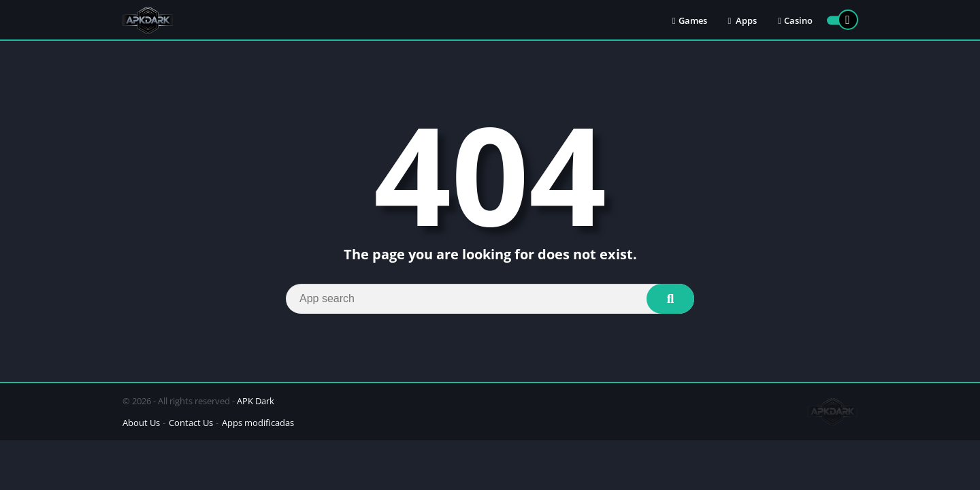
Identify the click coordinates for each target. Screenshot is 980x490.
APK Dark (256, 401)
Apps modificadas (258, 423)
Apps (743, 20)
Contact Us (191, 423)
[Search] (490, 299)
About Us (141, 423)
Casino (795, 20)
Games (690, 20)
